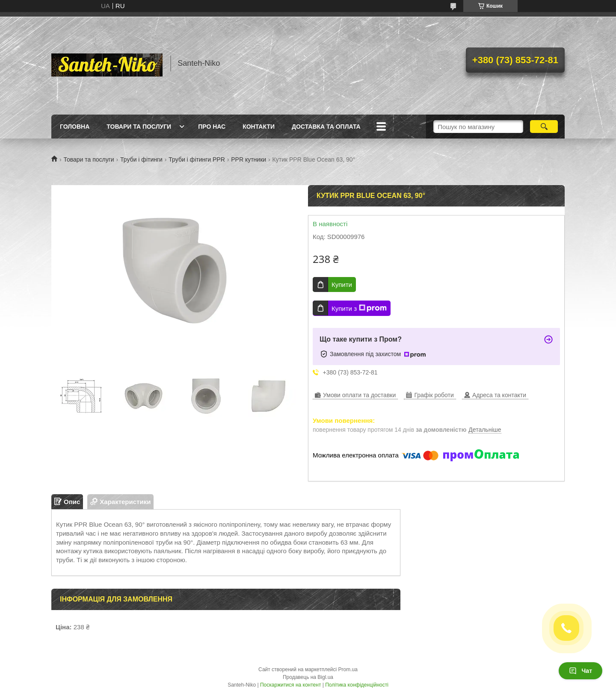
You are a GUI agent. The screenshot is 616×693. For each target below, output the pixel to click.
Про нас (212, 127)
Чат (580, 671)
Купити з (359, 308)
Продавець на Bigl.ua (308, 677)
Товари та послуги (139, 127)
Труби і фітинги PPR (197, 159)
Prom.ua (348, 669)
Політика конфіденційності (357, 685)
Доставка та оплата (326, 127)
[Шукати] (544, 127)
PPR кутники (249, 159)
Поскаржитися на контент (290, 685)
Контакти (259, 127)
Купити (342, 285)
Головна (75, 127)
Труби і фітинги (141, 159)
